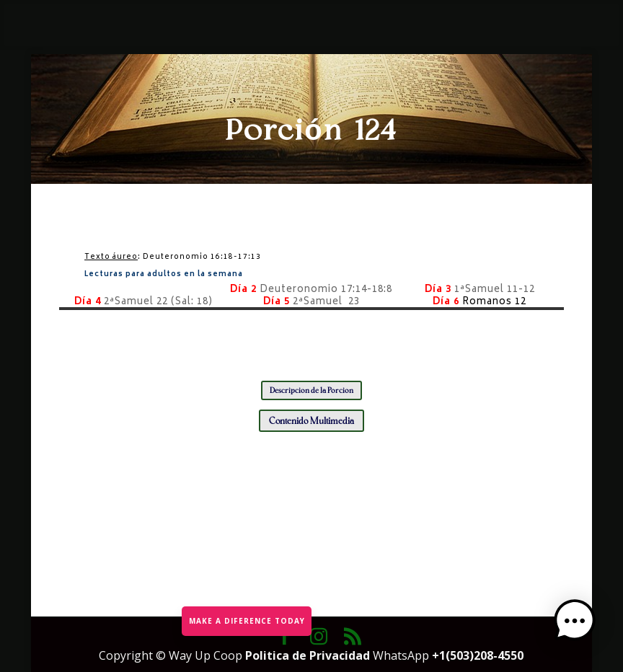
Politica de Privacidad (309, 655)
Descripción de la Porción (311, 390)
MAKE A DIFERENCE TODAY (246, 619)
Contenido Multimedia (311, 421)
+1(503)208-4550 (478, 655)
